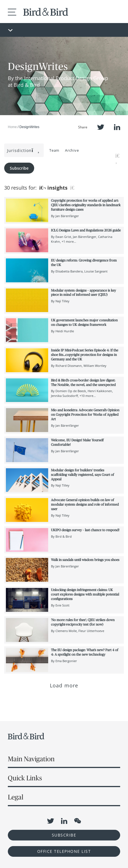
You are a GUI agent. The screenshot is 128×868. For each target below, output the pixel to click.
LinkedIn (117, 127)
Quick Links (25, 778)
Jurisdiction (23, 150)
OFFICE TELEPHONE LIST (64, 851)
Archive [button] (72, 150)
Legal (16, 797)
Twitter (101, 127)
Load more (64, 685)
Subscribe (19, 168)
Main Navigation (31, 759)
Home (12, 127)
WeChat (78, 821)
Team (54, 150)
